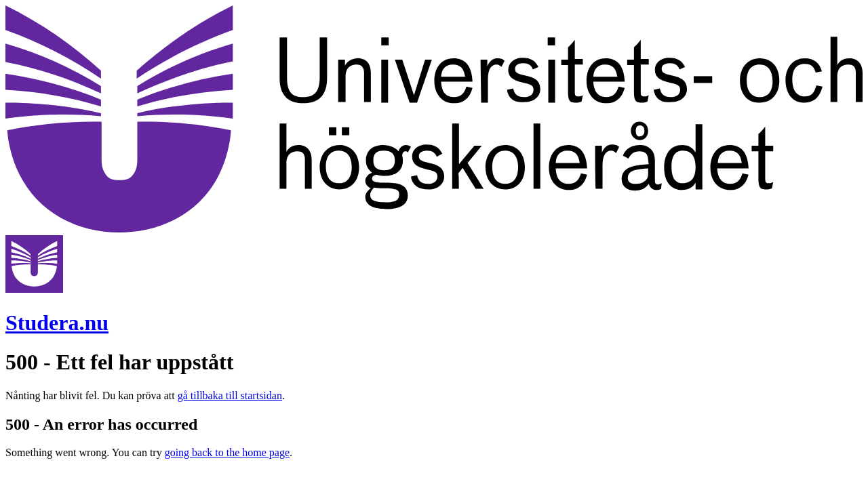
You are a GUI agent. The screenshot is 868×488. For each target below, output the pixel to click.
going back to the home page (227, 452)
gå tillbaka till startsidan (230, 395)
